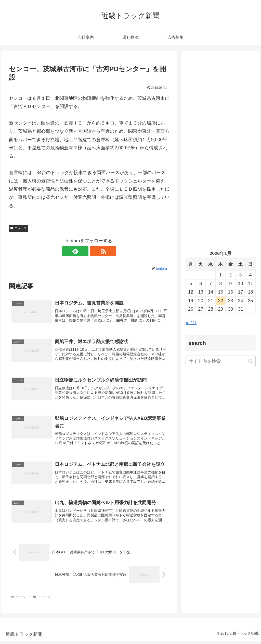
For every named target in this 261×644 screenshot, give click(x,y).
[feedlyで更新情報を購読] (83, 251)
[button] (250, 361)
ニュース (19, 228)
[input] (220, 361)
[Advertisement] (220, 104)
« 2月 (191, 323)
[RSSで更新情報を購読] (95, 251)
